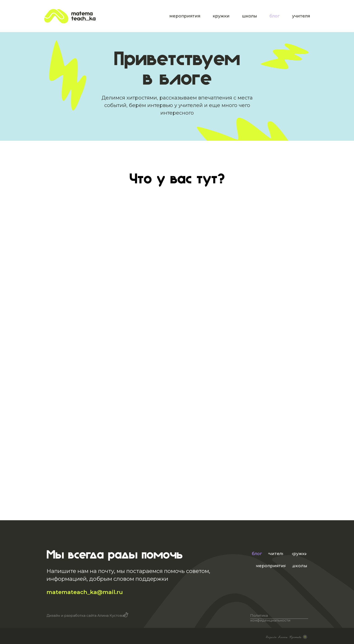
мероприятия (185, 16)
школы (250, 16)
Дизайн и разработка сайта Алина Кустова (85, 615)
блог (275, 16)
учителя (301, 16)
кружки (221, 16)
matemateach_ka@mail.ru (85, 592)
